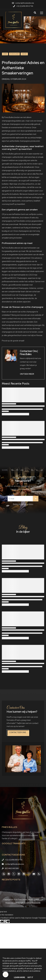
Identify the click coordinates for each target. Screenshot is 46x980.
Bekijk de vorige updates (23, 504)
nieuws (24, 54)
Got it (30, 977)
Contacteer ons (18, 732)
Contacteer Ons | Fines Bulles (29, 353)
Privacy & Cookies (13, 903)
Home (5, 54)
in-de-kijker (14, 54)
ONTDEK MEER (27, 374)
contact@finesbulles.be (14, 864)
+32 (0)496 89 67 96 (14, 860)
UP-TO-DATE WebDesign (31, 903)
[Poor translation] (7, 921)
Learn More (20, 977)
